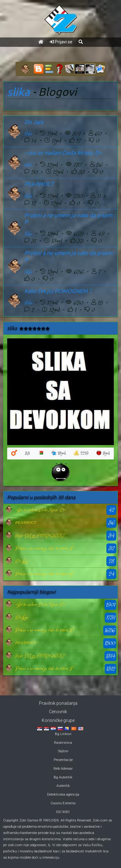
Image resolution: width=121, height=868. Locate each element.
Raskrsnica (63, 743)
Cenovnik (58, 712)
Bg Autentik (63, 777)
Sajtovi (63, 751)
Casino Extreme (63, 803)
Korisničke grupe (58, 720)
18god (58, 453)
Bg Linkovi (63, 734)
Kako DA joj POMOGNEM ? (58, 291)
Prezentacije (63, 760)
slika (19, 92)
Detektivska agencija (63, 794)
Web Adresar (63, 769)
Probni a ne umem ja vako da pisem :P (44, 548)
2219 (81, 453)
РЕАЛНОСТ (39, 184)
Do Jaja (34, 122)
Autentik (63, 786)
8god (103, 453)
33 (27, 453)
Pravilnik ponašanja (58, 703)
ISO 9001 (63, 812)
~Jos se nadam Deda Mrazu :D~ (63, 153)
